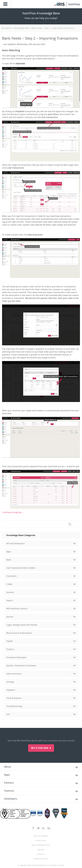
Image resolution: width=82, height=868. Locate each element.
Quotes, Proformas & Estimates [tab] (21, 665)
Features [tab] (9, 791)
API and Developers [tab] (16, 543)
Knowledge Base (22, 28)
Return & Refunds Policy (41, 845)
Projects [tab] (10, 649)
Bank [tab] (9, 560)
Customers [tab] (11, 576)
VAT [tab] (8, 714)
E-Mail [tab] (9, 584)
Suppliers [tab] (11, 690)
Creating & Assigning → (13, 512)
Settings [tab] (10, 682)
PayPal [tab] (10, 641)
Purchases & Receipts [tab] (16, 657)
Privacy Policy (41, 840)
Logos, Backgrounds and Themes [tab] (22, 625)
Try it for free (40, 748)
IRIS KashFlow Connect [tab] (17, 609)
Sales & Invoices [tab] (14, 674)
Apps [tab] (9, 552)
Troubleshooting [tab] (14, 706)
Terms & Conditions (41, 836)
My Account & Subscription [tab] (19, 633)
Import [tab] (10, 600)
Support (8, 28)
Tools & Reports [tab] (14, 698)
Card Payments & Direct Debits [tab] (21, 568)
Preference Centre (41, 859)
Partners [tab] (9, 783)
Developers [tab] (11, 799)
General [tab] (10, 592)
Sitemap (41, 850)
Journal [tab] (10, 617)
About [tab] (8, 767)
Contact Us (41, 854)
